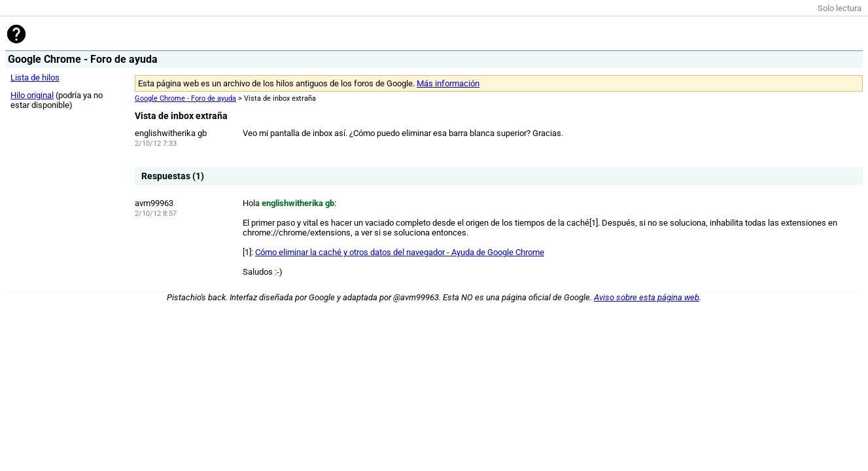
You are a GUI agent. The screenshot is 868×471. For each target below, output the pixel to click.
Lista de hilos (35, 78)
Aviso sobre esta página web (647, 297)
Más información (448, 83)
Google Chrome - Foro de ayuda (185, 98)
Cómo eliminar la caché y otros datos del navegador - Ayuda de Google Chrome (400, 252)
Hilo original (32, 95)
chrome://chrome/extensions (297, 233)
